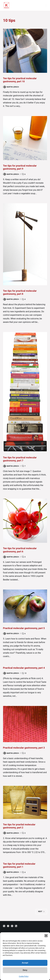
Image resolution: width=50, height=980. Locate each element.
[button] (46, 936)
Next (41, 911)
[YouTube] (12, 926)
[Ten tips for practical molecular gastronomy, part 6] (25, 521)
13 (25, 673)
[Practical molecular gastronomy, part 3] (25, 724)
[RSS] (16, 926)
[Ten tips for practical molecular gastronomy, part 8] (25, 244)
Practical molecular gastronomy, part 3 (24, 748)
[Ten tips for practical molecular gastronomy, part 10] (25, 51)
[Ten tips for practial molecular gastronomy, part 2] (25, 802)
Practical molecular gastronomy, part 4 (24, 668)
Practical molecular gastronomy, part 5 (24, 628)
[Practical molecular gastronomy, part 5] (25, 606)
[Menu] (46, 5)
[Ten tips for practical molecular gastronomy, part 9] (25, 138)
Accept (25, 963)
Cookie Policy (24, 976)
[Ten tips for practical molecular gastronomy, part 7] (25, 392)
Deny (25, 970)
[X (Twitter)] (4, 926)
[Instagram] (8, 926)
